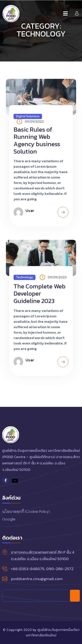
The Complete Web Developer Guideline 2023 (39, 294)
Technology (24, 277)
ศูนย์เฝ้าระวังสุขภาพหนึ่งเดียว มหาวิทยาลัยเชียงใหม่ (53, 632)
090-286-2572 (60, 569)
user (30, 211)
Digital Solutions (28, 116)
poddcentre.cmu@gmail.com (37, 579)
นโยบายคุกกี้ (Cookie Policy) (26, 512)
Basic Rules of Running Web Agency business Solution (37, 140)
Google (9, 519)
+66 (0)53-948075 (28, 569)
